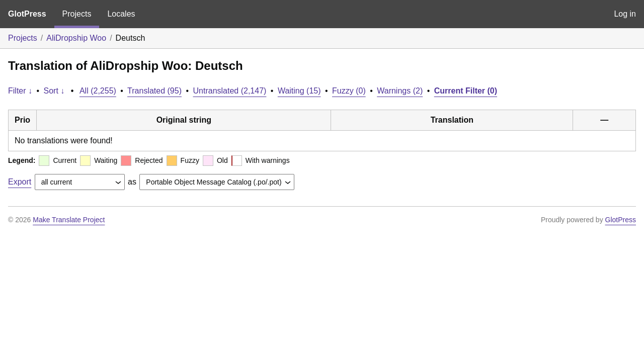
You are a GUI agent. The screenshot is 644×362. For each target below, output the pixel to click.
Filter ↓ (20, 91)
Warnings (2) (400, 91)
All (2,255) (98, 91)
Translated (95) (154, 91)
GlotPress (27, 14)
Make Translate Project (69, 220)
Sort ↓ (54, 91)
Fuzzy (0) (349, 91)
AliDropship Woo (76, 38)
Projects (77, 14)
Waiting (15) (299, 91)
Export (20, 182)
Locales (121, 14)
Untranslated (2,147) (230, 91)
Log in (625, 14)
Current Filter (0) (466, 91)
